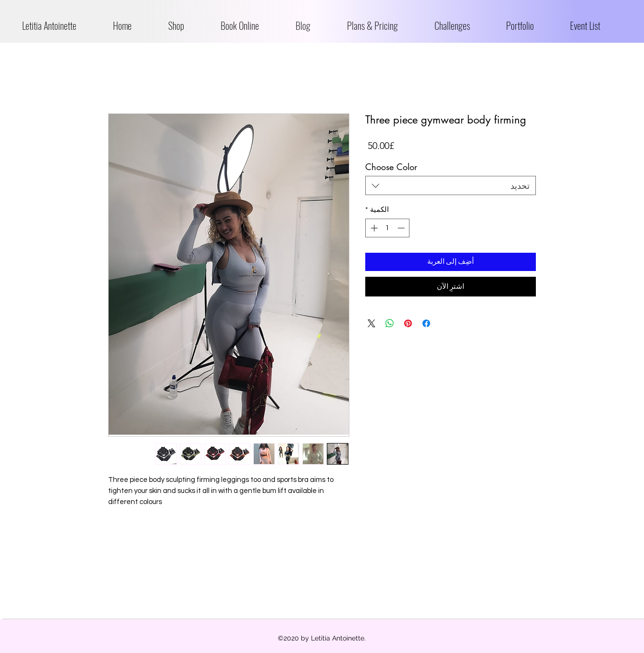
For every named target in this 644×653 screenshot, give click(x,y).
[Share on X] (372, 323)
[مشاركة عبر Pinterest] (408, 323)
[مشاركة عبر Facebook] (426, 323)
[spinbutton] (388, 228)
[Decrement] (402, 228)
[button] (187, 25)
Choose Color (391, 167)
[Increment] (373, 228)
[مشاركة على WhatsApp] (390, 323)
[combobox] (451, 185)
